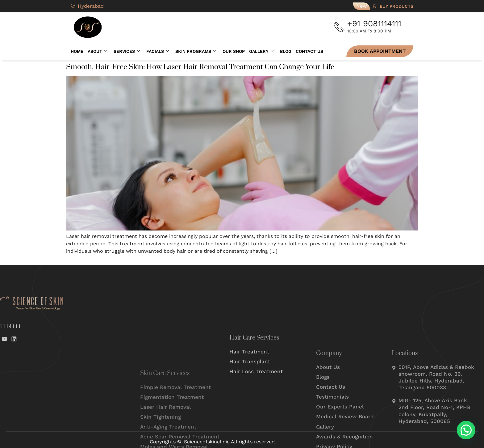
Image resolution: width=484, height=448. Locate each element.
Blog (286, 51)
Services (127, 51)
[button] (466, 430)
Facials (158, 51)
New (361, 6)
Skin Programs (196, 51)
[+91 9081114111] (340, 27)
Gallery (261, 51)
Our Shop (234, 51)
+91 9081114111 (376, 23)
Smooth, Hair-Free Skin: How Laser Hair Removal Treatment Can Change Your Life (200, 67)
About (98, 51)
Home (77, 51)
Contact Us (309, 51)
